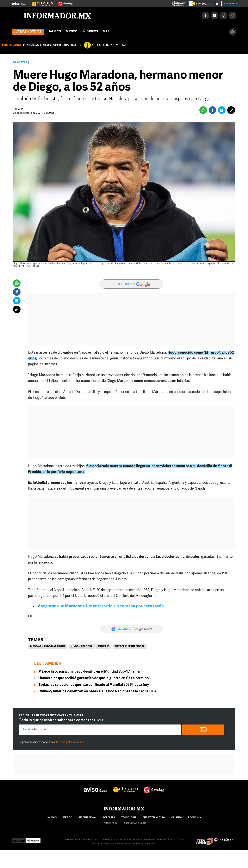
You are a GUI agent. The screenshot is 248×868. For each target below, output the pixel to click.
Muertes (104, 647)
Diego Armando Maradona (48, 647)
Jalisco (55, 32)
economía (195, 818)
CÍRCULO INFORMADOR (110, 45)
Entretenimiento (154, 818)
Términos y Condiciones (70, 742)
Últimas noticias (28, 32)
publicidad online (135, 823)
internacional (88, 818)
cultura (177, 818)
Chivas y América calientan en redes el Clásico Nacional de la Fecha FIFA (98, 691)
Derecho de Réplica (122, 844)
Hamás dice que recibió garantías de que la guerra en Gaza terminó (94, 678)
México (72, 32)
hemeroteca (110, 823)
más (109, 32)
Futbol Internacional (130, 647)
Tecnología (129, 818)
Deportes (20, 63)
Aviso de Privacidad (101, 844)
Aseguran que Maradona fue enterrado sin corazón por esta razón (101, 606)
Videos (90, 31)
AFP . (21, 109)
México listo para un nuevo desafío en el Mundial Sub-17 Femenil (91, 672)
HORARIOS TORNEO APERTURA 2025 (50, 45)
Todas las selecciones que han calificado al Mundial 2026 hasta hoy (94, 685)
